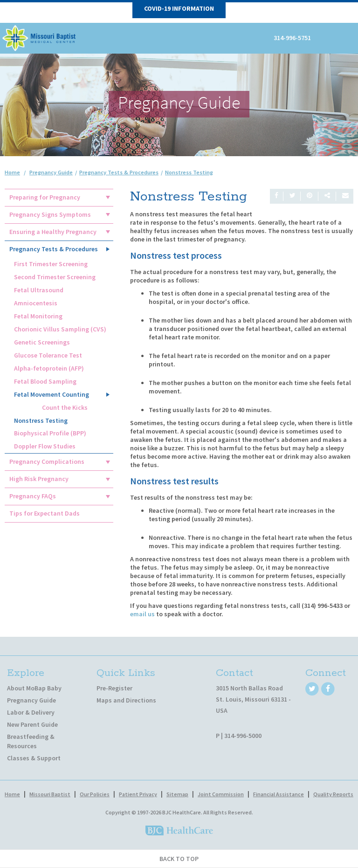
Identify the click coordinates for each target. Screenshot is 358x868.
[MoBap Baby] (40, 37)
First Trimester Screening (51, 264)
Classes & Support (34, 758)
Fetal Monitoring (38, 316)
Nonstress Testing (41, 420)
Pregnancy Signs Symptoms (50, 214)
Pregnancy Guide (31, 700)
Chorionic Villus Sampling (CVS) (60, 329)
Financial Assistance (279, 794)
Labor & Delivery (31, 712)
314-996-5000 (243, 736)
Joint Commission (221, 794)
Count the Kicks (65, 407)
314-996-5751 (292, 38)
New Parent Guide (32, 724)
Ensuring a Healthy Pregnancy (53, 232)
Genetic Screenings (42, 342)
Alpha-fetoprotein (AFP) (49, 368)
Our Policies (95, 794)
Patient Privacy (138, 794)
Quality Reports (333, 794)
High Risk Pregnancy (39, 479)
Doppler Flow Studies (45, 446)
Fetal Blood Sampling (45, 381)
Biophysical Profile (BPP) (50, 433)
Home (12, 172)
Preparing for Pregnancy (45, 197)
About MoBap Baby (34, 688)
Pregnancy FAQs (33, 496)
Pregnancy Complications (47, 462)
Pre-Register (114, 688)
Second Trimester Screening (55, 277)
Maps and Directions (126, 700)
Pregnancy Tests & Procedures (54, 249)
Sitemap (177, 794)
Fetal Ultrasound (39, 290)
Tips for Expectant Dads (45, 513)
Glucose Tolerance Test (48, 355)
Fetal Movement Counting (52, 394)
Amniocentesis (36, 303)
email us (142, 614)
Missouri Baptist (50, 794)
